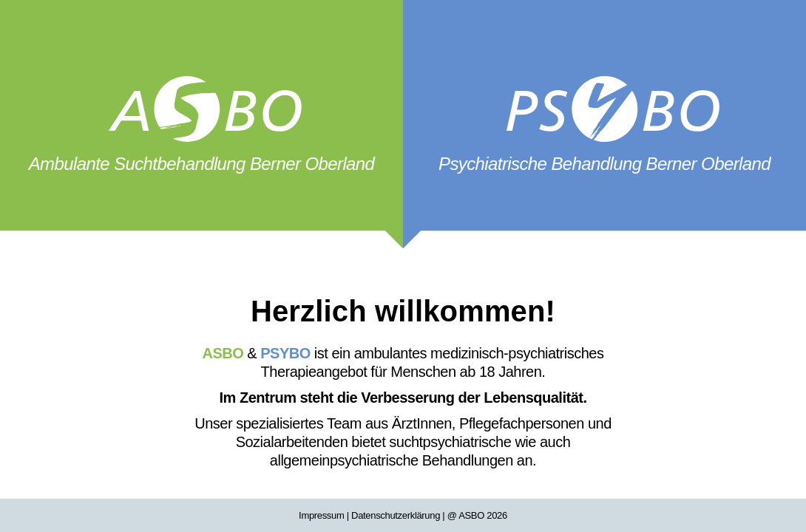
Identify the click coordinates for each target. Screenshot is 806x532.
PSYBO (285, 353)
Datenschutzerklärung (396, 515)
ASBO (223, 353)
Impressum (321, 515)
